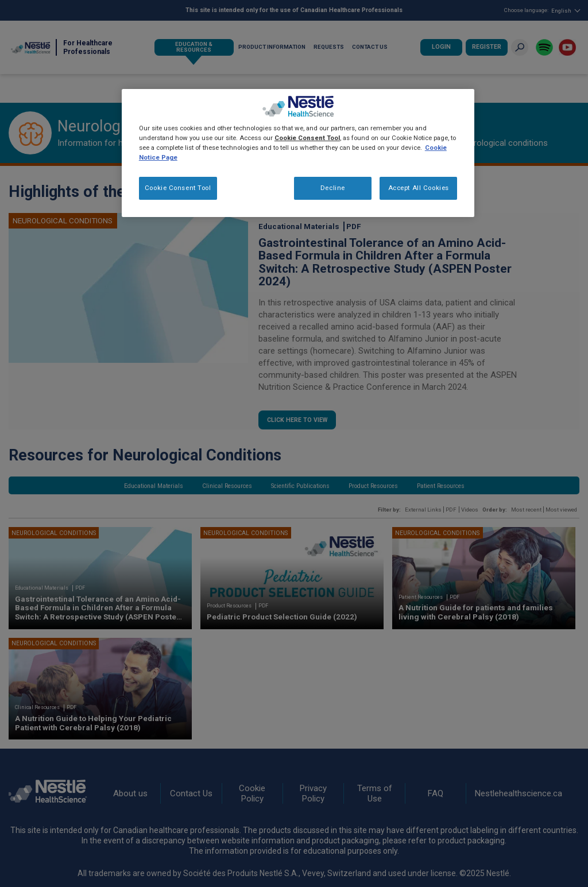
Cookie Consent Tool (178, 188)
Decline (333, 188)
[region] (298, 153)
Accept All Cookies (419, 188)
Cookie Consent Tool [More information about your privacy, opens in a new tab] (307, 138)
